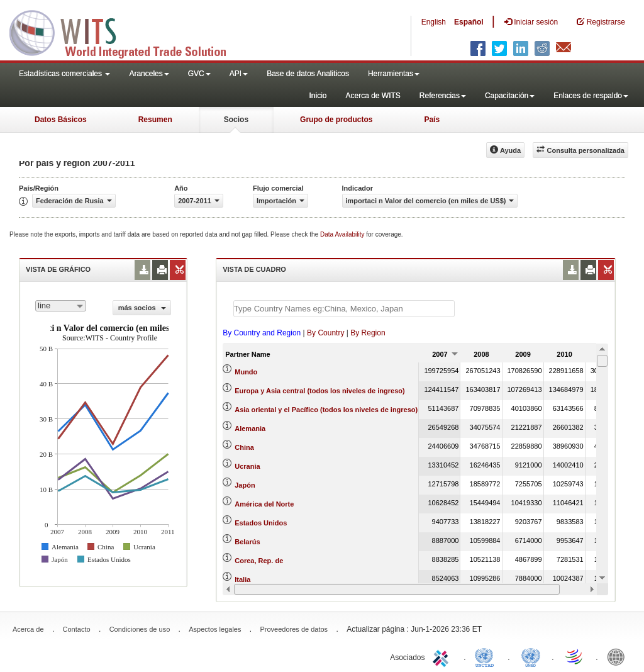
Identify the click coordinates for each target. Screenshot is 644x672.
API (239, 74)
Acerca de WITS (373, 96)
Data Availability (343, 234)
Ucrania (247, 466)
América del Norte (264, 504)
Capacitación (510, 96)
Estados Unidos (261, 523)
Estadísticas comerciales (64, 74)
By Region (368, 333)
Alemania (250, 428)
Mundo (246, 372)
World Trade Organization (575, 656)
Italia (242, 580)
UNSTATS (531, 656)
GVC (199, 74)
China (244, 447)
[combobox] (61, 306)
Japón (245, 485)
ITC (443, 656)
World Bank (619, 656)
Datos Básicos (61, 120)
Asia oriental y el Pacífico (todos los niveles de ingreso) (326, 410)
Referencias (443, 96)
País (432, 120)
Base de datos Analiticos (308, 74)
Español (469, 22)
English (434, 22)
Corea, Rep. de (259, 561)
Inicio (318, 96)
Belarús (247, 542)
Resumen (155, 120)
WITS (126, 31)
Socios (236, 120)
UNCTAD (487, 656)
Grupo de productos (336, 120)
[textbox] (344, 309)
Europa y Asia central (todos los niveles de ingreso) (319, 391)
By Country (325, 333)
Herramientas (394, 74)
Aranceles (149, 74)
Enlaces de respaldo (591, 96)
